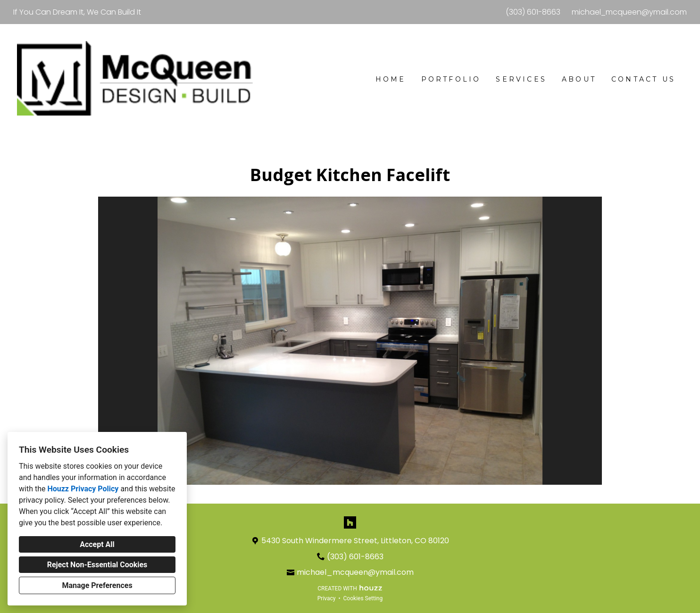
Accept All (97, 544)
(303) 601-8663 (533, 12)
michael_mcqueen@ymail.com (629, 12)
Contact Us (643, 79)
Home (391, 79)
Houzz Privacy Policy (83, 489)
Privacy (327, 598)
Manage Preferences (97, 585)
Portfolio (451, 79)
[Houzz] (350, 522)
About (579, 79)
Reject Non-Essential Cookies (97, 565)
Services (521, 79)
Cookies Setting (363, 598)
